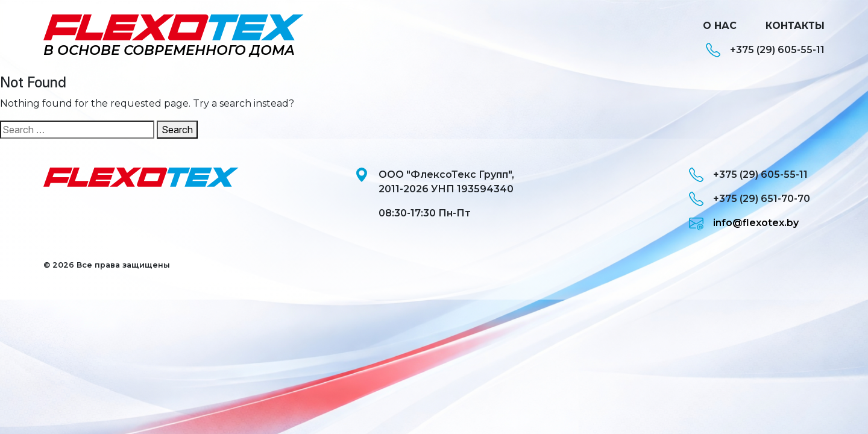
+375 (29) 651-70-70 (750, 199)
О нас (720, 26)
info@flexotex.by (744, 223)
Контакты (795, 26)
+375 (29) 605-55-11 (765, 50)
